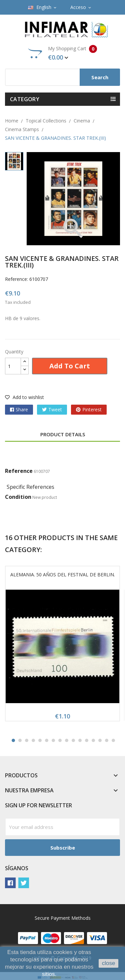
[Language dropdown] (43, 7)
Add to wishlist (24, 397)
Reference (19, 471)
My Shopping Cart (62, 53)
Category (25, 99)
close (109, 963)
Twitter (24, 883)
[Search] (62, 77)
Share (22, 409)
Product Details (63, 434)
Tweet (55, 409)
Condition (18, 497)
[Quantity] (13, 366)
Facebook (10, 883)
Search (100, 77)
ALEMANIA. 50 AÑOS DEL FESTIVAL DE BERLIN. (63, 575)
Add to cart (70, 366)
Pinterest (92, 409)
